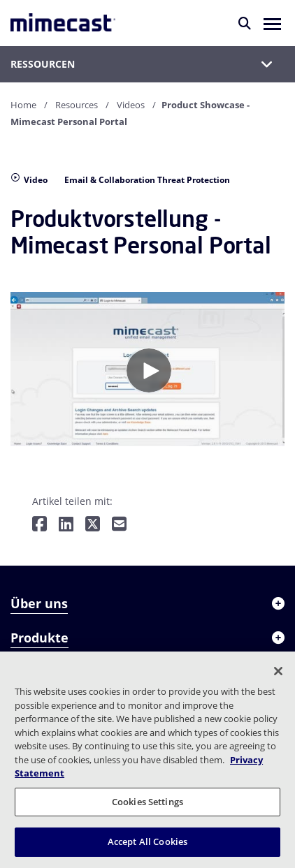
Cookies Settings (147, 802)
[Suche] (245, 23)
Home (23, 105)
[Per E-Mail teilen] (119, 525)
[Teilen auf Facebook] (39, 525)
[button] (272, 23)
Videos (131, 105)
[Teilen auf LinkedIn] (66, 525)
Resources (77, 105)
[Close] (278, 671)
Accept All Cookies (147, 841)
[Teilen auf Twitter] (93, 525)
